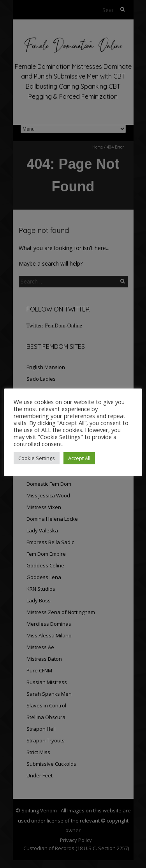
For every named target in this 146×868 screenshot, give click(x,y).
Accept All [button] (79, 458)
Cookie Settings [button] (37, 458)
